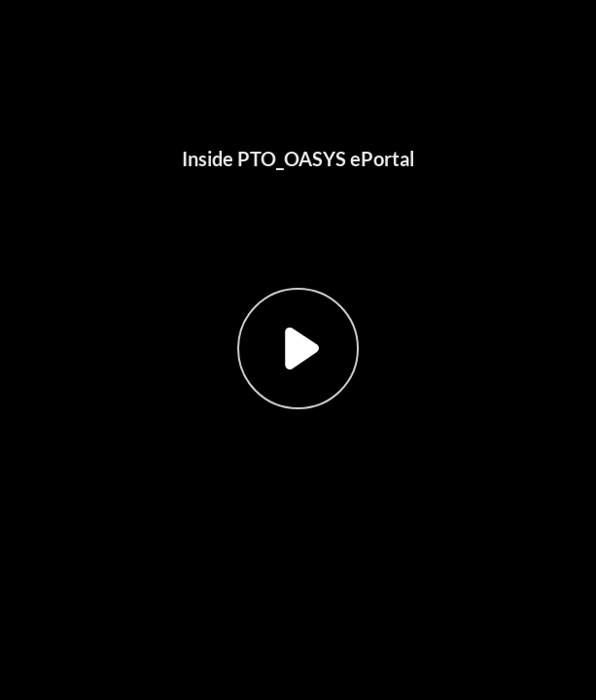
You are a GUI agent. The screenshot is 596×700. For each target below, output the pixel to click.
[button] (298, 350)
